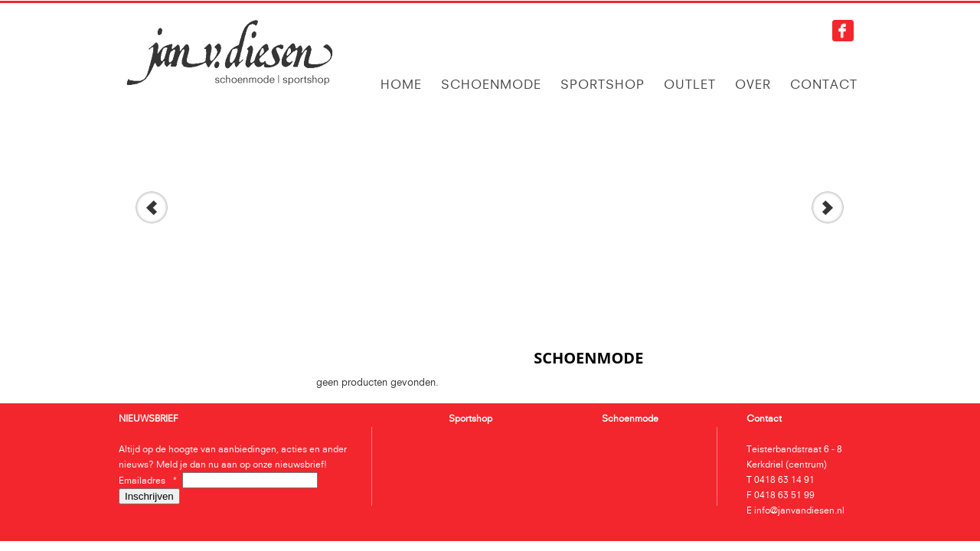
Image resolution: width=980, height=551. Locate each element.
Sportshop (603, 84)
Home (401, 84)
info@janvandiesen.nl (799, 510)
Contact (824, 84)
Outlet (690, 84)
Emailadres (150, 480)
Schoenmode (491, 84)
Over (753, 84)
